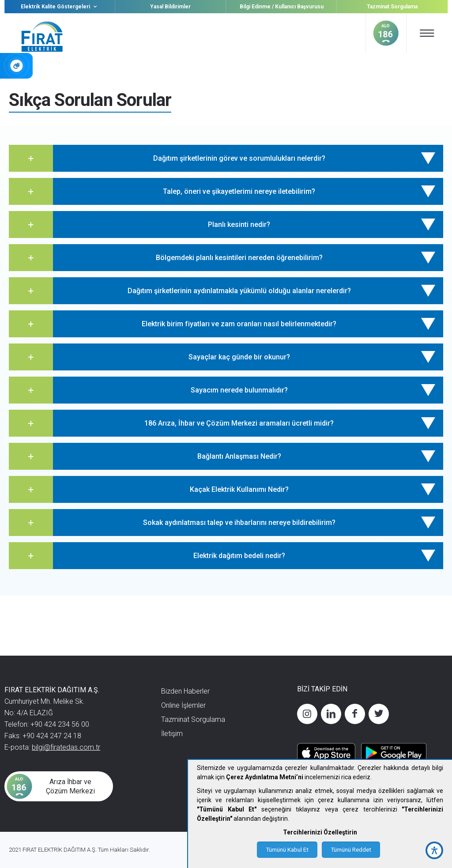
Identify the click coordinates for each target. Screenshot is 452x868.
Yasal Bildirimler (170, 7)
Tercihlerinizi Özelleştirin (320, 832)
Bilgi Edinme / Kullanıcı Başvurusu (282, 7)
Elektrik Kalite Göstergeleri (60, 7)
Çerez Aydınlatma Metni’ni (265, 777)
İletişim (172, 734)
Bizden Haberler (185, 691)
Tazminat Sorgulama (392, 7)
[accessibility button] (434, 850)
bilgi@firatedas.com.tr (66, 747)
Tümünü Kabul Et (287, 850)
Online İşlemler (183, 705)
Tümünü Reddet (351, 850)
